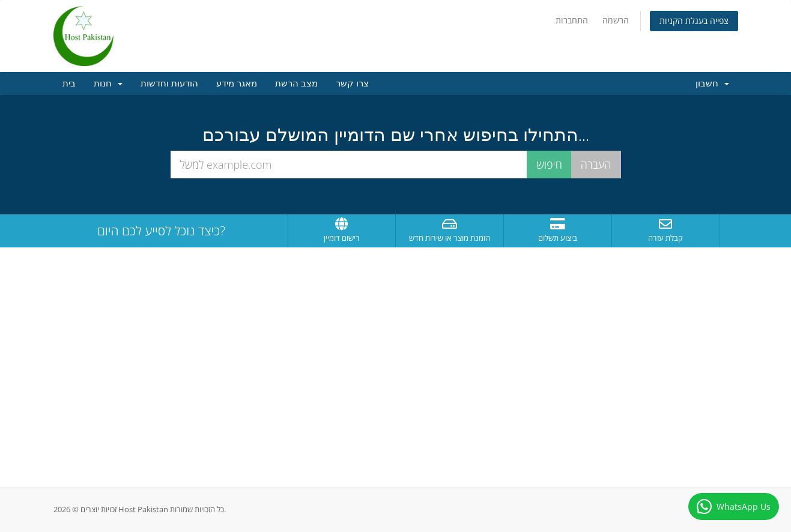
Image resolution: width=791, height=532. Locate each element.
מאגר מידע (237, 83)
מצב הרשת (296, 83)
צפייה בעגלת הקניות (694, 21)
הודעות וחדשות (169, 83)
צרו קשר (352, 83)
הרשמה (616, 20)
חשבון (712, 83)
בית (69, 83)
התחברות (572, 20)
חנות (108, 83)
